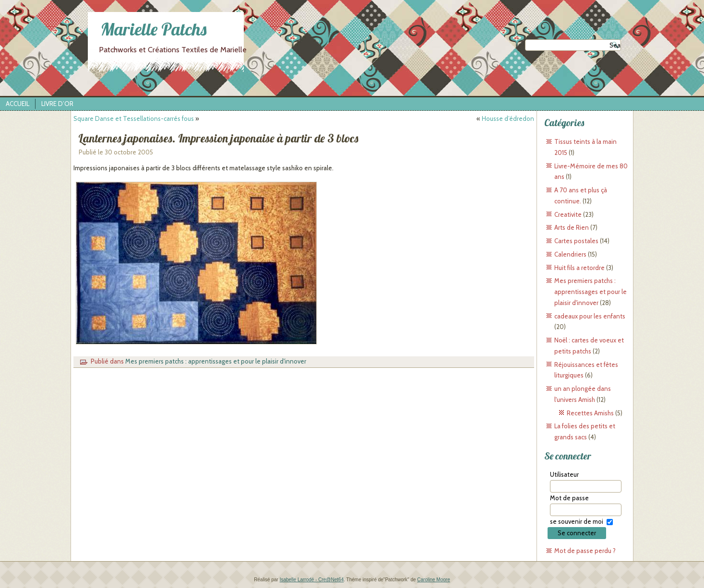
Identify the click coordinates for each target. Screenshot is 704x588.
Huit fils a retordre (579, 268)
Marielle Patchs (154, 29)
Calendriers (570, 254)
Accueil (18, 104)
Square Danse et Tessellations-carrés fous (134, 118)
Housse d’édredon (508, 118)
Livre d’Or (57, 104)
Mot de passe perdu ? (585, 551)
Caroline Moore (433, 580)
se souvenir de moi (577, 521)
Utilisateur (564, 474)
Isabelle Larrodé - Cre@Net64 (312, 580)
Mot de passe (569, 498)
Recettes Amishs (590, 413)
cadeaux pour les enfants (590, 316)
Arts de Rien (572, 227)
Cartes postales (576, 241)
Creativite (568, 214)
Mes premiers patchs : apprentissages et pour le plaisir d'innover (216, 361)
